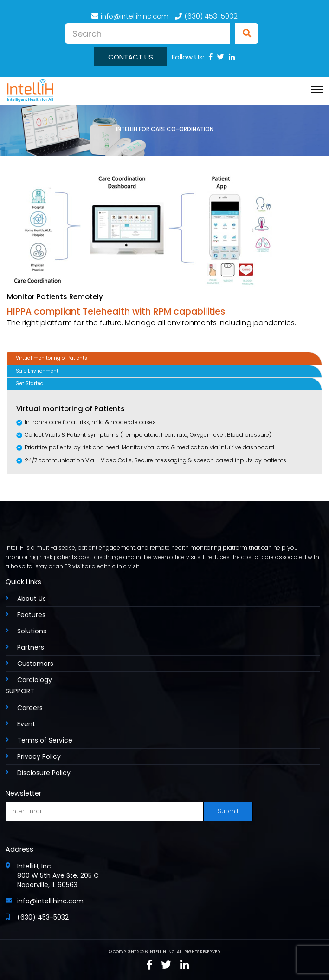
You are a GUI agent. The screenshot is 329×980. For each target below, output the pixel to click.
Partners (31, 647)
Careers (30, 708)
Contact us (131, 57)
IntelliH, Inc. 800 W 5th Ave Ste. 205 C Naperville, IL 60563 (58, 875)
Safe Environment (37, 371)
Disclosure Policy (44, 773)
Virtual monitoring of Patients (52, 358)
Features (31, 615)
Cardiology (35, 680)
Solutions (32, 631)
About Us (32, 599)
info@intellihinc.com (130, 16)
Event (26, 724)
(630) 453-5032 (206, 16)
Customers (35, 664)
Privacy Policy (39, 756)
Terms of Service (45, 740)
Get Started (30, 384)
